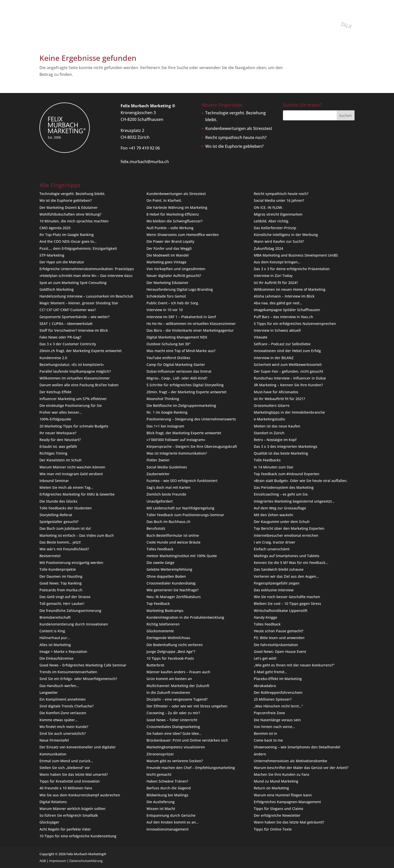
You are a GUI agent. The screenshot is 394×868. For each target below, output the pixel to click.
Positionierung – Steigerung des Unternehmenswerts (191, 419)
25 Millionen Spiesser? (273, 699)
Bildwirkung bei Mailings (167, 795)
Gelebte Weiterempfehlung (169, 569)
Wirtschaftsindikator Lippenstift (281, 611)
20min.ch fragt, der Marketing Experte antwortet (81, 351)
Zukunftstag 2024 (268, 248)
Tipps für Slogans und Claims (279, 809)
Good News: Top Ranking (61, 583)
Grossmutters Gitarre (272, 405)
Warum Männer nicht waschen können (72, 467)
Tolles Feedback (160, 549)
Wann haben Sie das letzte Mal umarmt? (74, 774)
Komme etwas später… (59, 720)
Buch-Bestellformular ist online (173, 535)
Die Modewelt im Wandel (168, 255)
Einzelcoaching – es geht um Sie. (281, 494)
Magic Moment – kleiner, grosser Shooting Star (79, 303)
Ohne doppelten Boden (166, 576)
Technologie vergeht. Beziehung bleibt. (72, 194)
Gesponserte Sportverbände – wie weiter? (75, 317)
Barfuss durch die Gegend (169, 788)
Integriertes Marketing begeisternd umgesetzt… (294, 501)
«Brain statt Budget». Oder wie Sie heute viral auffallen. (301, 481)
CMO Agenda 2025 (55, 228)
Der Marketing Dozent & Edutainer (69, 207)
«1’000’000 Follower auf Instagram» (176, 440)
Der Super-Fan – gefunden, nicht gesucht (288, 371)
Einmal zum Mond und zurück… (66, 761)
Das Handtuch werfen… (59, 686)
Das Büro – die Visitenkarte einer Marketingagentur (190, 330)
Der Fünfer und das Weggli (169, 248)
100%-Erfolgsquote (55, 419)
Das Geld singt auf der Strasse (65, 597)
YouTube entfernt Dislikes (168, 358)
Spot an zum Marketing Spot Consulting (73, 283)
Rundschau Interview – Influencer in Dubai (290, 378)
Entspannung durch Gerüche (171, 815)
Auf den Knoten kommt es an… (173, 822)
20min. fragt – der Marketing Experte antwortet (186, 392)
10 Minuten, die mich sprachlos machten (74, 221)
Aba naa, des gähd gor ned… (278, 303)
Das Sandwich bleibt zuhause (279, 569)
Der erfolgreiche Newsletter (277, 815)
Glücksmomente (160, 631)
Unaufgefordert (160, 501)
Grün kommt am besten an (169, 679)
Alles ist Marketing (55, 645)
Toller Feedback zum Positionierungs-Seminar (185, 515)
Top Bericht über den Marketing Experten (289, 528)
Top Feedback (158, 604)
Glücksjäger (49, 822)
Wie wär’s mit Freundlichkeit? (64, 549)
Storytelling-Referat (56, 515)
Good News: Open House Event (280, 652)
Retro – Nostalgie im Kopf (275, 440)
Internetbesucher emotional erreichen (286, 535)
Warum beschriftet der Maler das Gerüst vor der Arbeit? (301, 768)
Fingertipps (145, 21)
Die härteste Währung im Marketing (177, 207)
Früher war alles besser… (61, 412)
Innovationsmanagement (167, 829)
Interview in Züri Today (273, 276)
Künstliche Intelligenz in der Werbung (286, 235)
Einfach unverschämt (272, 549)
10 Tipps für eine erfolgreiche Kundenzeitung (78, 836)
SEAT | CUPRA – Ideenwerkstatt (66, 324)
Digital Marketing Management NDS (177, 337)
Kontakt (181, 21)
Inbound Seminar (54, 481)
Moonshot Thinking (163, 399)
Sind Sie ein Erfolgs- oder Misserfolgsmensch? (78, 679)
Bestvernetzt (50, 556)
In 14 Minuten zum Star (274, 467)
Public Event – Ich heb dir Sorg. (173, 303)
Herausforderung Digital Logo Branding (180, 289)
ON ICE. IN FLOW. (268, 207)
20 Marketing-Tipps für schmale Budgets (74, 426)
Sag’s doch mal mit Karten (168, 487)
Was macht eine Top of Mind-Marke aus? (181, 351)
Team (164, 21)
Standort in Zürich (269, 433)
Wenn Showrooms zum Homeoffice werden (183, 235)
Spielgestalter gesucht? (59, 522)
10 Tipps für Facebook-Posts (170, 658)
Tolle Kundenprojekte (58, 569)
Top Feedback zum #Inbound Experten (287, 474)
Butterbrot (155, 665)
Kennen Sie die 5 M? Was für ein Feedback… (291, 563)
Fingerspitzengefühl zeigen (277, 583)
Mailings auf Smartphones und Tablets (287, 556)
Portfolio (119, 21)
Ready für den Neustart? (60, 440)
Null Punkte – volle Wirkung (170, 228)
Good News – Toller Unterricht (172, 720)
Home (44, 21)
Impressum (58, 861)
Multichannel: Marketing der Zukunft (178, 686)
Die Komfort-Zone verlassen (63, 713)
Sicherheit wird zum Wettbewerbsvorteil (288, 365)
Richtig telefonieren (163, 624)
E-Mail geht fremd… (270, 672)
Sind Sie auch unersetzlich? (63, 733)
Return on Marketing (271, 788)
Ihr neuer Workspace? (58, 433)
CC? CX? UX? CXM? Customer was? (68, 310)
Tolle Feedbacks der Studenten (66, 508)
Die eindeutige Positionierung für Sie (71, 405)
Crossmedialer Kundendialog (171, 583)
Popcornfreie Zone (269, 713)
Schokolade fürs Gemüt (166, 296)
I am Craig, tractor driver (275, 542)
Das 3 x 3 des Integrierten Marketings (286, 446)
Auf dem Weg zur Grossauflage (280, 508)
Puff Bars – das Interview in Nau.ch (283, 317)
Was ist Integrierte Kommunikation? (177, 453)
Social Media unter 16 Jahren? (279, 200)
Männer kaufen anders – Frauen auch (178, 672)
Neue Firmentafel (54, 740)
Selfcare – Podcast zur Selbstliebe (282, 344)
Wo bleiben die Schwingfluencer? (175, 221)
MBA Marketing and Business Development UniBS (296, 255)
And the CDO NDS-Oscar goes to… (68, 241)
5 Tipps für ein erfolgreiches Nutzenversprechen (295, 324)
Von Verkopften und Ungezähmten (176, 269)
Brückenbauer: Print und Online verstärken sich (187, 740)
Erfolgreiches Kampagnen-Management (287, 802)
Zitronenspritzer (160, 754)
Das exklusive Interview (274, 590)
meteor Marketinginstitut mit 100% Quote (182, 556)
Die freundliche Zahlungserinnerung (70, 611)
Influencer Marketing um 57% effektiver (73, 399)
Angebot (62, 21)
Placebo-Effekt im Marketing (278, 679)
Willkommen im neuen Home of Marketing (290, 289)
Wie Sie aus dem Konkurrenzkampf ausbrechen (80, 795)
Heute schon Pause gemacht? (279, 631)
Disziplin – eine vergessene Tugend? (177, 699)
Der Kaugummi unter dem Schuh (282, 522)
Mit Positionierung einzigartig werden (71, 563)
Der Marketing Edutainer (167, 283)
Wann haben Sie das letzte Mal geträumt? (289, 822)
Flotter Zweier (158, 460)
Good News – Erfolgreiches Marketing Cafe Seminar (83, 665)
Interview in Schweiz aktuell (277, 330)
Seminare (83, 21)
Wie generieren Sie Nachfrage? (173, 590)
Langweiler (49, 692)
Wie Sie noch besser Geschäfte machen (287, 597)
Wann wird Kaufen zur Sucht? (279, 241)
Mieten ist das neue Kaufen (277, 426)
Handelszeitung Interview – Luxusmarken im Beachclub (86, 296)
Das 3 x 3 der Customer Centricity (68, 344)
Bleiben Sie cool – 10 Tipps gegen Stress (287, 604)
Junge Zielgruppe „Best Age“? (171, 652)
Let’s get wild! (265, 658)
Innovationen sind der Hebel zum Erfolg (287, 351)
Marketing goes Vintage (166, 262)
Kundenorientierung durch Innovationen (74, 624)
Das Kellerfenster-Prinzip (275, 228)
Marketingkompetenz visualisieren (176, 747)
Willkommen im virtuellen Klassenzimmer (75, 378)
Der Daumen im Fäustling (61, 576)
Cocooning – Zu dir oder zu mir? (173, 713)
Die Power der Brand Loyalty (170, 241)
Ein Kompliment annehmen (63, 699)
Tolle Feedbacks (267, 460)
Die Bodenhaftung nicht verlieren (175, 645)
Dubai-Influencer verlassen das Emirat (179, 371)
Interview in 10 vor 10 (165, 310)
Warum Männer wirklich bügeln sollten (72, 809)
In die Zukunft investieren (168, 692)
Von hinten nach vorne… (274, 727)
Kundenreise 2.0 (53, 358)
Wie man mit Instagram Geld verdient (71, 474)
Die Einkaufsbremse (56, 658)
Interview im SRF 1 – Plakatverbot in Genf (181, 317)
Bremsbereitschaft (55, 617)
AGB (43, 861)
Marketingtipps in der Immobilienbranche (289, 412)
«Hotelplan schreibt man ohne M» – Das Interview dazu (86, 276)
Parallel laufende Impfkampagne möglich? (75, 371)
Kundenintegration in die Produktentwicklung (185, 617)
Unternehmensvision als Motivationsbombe (290, 761)
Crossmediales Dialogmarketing (173, 727)
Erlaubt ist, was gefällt (58, 446)
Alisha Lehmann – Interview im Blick (284, 296)
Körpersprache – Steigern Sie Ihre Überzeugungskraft (192, 446)
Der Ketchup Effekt (55, 392)
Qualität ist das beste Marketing (281, 453)
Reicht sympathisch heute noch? (236, 137)
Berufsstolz (156, 528)
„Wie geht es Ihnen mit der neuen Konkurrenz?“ (294, 665)
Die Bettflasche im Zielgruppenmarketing (181, 405)
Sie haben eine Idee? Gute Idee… (174, 733)
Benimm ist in (265, 733)
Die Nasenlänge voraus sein (277, 720)
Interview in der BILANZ (274, 358)
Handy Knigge (265, 617)
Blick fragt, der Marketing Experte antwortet (184, 433)
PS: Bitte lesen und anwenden (279, 638)
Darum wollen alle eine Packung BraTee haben (79, 385)
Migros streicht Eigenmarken (278, 214)
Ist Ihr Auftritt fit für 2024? (276, 283)
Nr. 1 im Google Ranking (167, 412)
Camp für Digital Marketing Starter (176, 365)
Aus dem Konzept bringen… (277, 262)
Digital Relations (53, 802)
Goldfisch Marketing (57, 289)
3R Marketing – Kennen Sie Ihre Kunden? (288, 385)
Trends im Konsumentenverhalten (68, 672)
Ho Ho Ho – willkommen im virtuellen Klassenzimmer (191, 324)
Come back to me (268, 740)
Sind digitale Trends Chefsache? (66, 706)
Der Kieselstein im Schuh (61, 460)
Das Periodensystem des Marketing (284, 487)
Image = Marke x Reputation (63, 652)
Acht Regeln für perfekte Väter (65, 829)
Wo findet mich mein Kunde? (64, 727)
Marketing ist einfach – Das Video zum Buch (77, 535)
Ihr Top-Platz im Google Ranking (67, 235)
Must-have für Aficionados (276, 392)
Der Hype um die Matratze (62, 262)
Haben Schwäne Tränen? (167, 781)
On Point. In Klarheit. (164, 200)
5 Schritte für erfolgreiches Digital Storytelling (185, 385)
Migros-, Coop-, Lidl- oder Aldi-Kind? (177, 378)
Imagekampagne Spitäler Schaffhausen (287, 310)
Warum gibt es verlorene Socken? (175, 761)
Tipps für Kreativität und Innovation (70, 781)
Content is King (52, 631)
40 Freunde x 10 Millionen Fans (66, 788)
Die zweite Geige (160, 563)
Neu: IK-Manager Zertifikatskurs (174, 597)
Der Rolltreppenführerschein (278, 692)
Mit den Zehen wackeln (274, 515)
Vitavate (261, 337)
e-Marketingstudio (269, 419)
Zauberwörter (158, 474)
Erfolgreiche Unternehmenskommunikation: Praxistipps (87, 269)
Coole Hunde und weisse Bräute (174, 542)
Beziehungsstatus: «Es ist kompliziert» (72, 365)
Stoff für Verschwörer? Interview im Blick (74, 330)
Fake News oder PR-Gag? (60, 337)
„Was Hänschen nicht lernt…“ (278, 706)
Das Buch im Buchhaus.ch (168, 522)
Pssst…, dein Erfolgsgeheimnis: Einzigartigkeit (78, 248)
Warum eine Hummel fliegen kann (283, 795)
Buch (100, 21)
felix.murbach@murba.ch (145, 162)
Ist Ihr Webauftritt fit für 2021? (279, 399)
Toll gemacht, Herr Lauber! (62, 604)
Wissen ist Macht (161, 809)
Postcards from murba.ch (61, 590)
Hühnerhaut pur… (55, 638)
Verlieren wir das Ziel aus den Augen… (286, 576)
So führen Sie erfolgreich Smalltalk (69, 815)
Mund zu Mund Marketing (276, 781)
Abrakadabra (265, 686)
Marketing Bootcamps (165, 611)
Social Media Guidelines (167, 467)
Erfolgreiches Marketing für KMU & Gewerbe (77, 494)
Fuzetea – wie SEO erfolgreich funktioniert (182, 481)
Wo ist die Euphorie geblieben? (234, 146)
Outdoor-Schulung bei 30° (168, 344)
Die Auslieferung (161, 802)
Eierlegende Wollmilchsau (168, 638)
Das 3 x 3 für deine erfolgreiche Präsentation (292, 269)
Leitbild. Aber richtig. (272, 221)
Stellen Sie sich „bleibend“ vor (65, 768)
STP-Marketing (52, 255)
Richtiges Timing (53, 453)
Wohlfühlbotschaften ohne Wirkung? (70, 214)
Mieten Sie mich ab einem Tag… (66, 487)
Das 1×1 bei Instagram (165, 426)
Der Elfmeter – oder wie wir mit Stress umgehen (187, 706)
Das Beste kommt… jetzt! (60, 542)
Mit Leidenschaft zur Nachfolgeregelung (180, 508)
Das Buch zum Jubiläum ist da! (65, 528)
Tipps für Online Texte (273, 829)
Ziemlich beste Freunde (166, 494)
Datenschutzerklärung (86, 861)
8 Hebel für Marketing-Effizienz (173, 214)
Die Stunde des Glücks (58, 501)
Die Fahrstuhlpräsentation (276, 645)
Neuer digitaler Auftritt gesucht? (174, 276)
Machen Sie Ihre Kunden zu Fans (282, 774)
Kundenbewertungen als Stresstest (239, 128)
